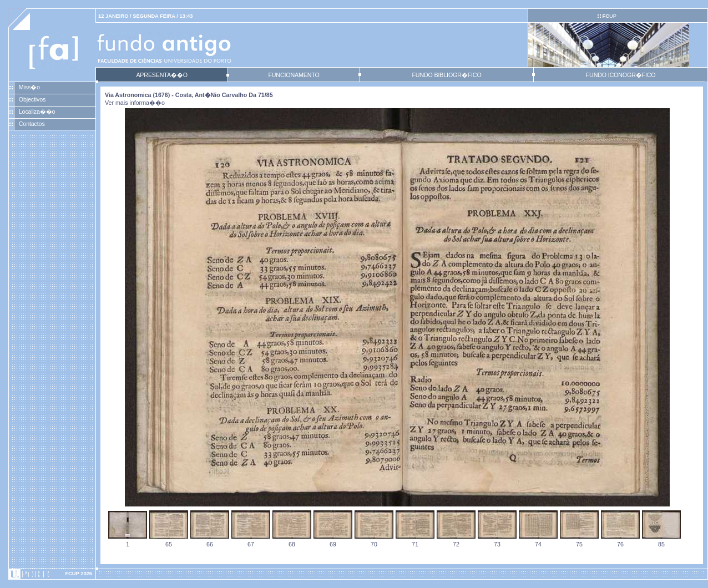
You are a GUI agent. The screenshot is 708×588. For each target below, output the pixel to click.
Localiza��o (37, 111)
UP (609, 16)
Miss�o (29, 87)
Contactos (32, 124)
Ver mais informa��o (135, 103)
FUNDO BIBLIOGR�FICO (446, 75)
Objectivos (32, 99)
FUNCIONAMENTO (294, 75)
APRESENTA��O (161, 75)
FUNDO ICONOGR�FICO (621, 75)
